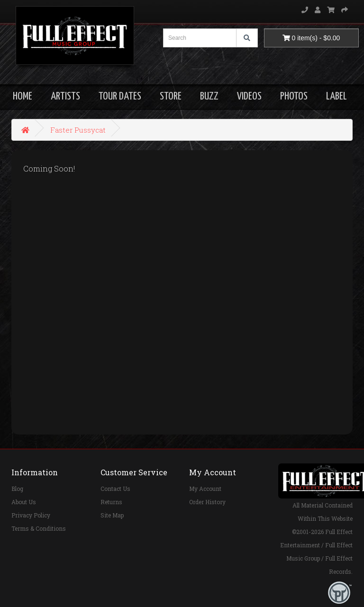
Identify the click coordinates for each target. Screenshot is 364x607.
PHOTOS (294, 96)
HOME (23, 96)
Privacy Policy (31, 515)
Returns (111, 502)
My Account (205, 489)
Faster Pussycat (78, 130)
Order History (207, 502)
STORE (171, 96)
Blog (17, 489)
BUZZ (209, 96)
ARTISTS (65, 96)
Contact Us (115, 489)
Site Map (112, 515)
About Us (24, 502)
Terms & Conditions (39, 528)
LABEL (337, 96)
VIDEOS (249, 96)
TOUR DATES (120, 96)
